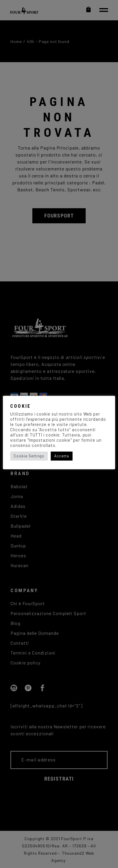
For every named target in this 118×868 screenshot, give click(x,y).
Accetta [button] (62, 456)
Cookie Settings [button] (29, 456)
